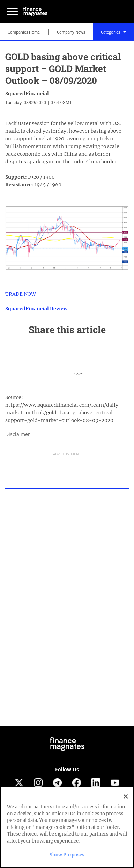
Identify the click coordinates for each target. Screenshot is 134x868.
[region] (67, 827)
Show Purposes (67, 855)
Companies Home (24, 32)
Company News (71, 32)
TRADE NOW (21, 294)
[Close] (126, 796)
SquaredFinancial (27, 94)
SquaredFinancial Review (36, 309)
